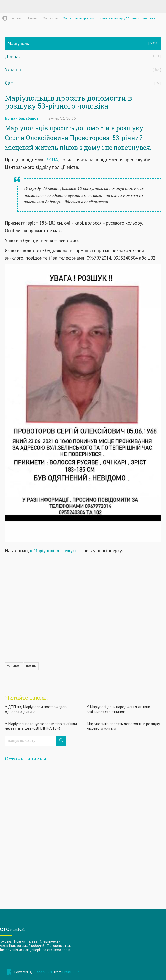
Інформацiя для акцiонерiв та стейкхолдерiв (35, 950)
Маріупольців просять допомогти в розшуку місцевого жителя (123, 726)
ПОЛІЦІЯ (31, 666)
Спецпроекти (50, 941)
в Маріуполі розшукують (55, 550)
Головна (6, 941)
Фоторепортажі (59, 945)
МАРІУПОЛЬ (14, 666)
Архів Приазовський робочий (22, 945)
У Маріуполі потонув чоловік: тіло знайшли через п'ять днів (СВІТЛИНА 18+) (41, 726)
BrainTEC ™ (71, 972)
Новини (20, 941)
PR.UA (52, 160)
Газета (32, 941)
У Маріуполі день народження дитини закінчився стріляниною (118, 709)
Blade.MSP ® (43, 972)
